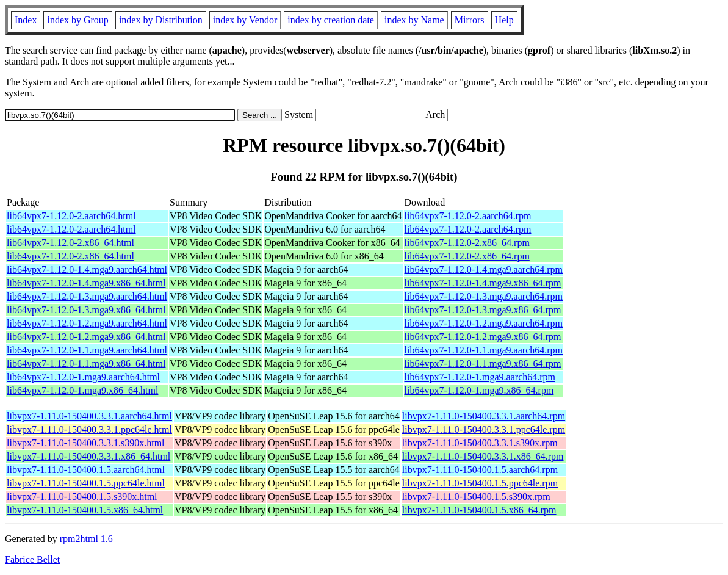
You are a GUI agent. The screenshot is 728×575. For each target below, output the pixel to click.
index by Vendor (245, 20)
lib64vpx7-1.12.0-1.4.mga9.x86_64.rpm (483, 283)
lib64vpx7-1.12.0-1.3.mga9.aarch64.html (87, 296)
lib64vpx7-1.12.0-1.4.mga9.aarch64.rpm (484, 269)
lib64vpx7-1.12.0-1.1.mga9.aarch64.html (87, 350)
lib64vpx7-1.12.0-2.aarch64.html (71, 216)
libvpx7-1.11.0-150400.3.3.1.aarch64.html (89, 416)
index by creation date (331, 20)
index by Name (414, 20)
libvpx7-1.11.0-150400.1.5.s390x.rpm (476, 497)
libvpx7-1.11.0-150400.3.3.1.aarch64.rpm (484, 416)
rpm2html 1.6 (86, 539)
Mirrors (470, 20)
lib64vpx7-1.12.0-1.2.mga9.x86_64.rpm (483, 337)
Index (26, 20)
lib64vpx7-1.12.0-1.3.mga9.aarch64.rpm (484, 296)
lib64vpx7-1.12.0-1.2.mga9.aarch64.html (87, 323)
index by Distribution (161, 20)
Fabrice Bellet (32, 559)
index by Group (77, 20)
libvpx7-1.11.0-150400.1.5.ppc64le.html (86, 483)
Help (504, 20)
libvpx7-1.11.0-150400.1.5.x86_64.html (85, 510)
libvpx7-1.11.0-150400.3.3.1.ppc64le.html (89, 429)
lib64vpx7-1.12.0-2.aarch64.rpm (468, 216)
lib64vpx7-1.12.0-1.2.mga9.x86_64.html (86, 337)
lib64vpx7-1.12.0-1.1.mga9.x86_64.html (86, 363)
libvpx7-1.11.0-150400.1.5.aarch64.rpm (480, 470)
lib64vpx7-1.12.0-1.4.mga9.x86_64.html (86, 283)
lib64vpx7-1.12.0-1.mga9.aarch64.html (83, 377)
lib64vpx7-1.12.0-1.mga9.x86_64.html (82, 390)
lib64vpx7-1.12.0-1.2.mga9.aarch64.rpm (484, 323)
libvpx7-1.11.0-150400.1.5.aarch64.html (86, 470)
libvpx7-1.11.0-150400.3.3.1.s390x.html (86, 443)
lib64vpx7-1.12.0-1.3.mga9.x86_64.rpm (483, 310)
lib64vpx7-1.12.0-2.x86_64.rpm (467, 243)
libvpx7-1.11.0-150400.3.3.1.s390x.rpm (480, 443)
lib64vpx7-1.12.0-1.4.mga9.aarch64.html (87, 269)
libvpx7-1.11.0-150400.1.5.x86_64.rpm (479, 510)
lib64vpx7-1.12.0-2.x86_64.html (70, 243)
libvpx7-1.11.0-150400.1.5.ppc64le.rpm (480, 483)
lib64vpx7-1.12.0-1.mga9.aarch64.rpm (480, 377)
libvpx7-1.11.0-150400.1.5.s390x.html (82, 497)
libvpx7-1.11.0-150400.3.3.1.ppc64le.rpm (484, 429)
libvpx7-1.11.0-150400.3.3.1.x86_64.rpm (483, 456)
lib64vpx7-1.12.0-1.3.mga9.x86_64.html (86, 310)
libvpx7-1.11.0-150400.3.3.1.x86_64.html (88, 456)
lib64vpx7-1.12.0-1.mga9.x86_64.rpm (479, 390)
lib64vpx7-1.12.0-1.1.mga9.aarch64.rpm (484, 350)
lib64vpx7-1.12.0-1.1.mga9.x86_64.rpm (483, 363)
